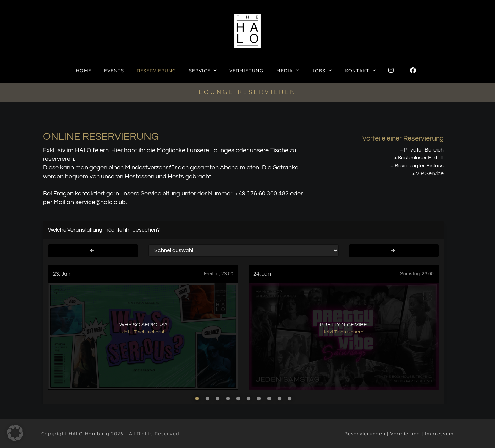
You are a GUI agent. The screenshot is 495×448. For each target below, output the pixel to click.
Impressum (439, 434)
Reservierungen (365, 434)
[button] (15, 433)
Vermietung (405, 434)
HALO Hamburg (89, 434)
